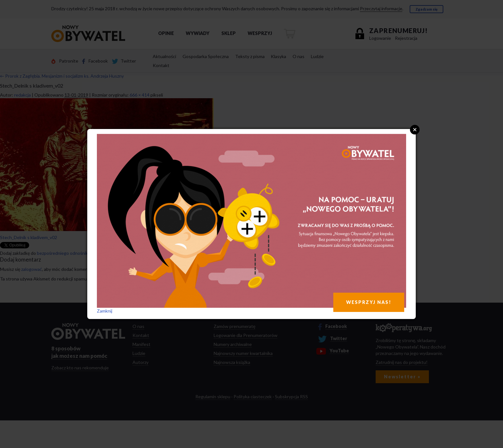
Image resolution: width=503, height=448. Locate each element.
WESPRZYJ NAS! (369, 302)
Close (415, 130)
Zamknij (105, 311)
